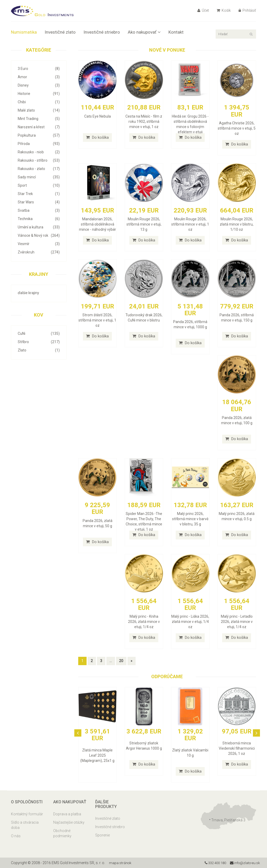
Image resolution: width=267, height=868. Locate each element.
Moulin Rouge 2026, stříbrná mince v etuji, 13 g (144, 224)
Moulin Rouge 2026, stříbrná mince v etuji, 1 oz (190, 224)
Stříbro (39, 342)
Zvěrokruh (39, 252)
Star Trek (39, 194)
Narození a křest (39, 127)
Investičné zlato (60, 32)
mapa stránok (121, 863)
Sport (39, 185)
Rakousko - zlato (39, 169)
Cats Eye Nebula (98, 116)
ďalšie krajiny (28, 293)
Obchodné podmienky (62, 833)
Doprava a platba (67, 814)
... (111, 661)
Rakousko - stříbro (39, 160)
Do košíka (97, 137)
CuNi (39, 333)
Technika (39, 219)
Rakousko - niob (39, 152)
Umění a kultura (39, 227)
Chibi (39, 102)
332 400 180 (212, 863)
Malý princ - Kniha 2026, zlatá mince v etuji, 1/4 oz (144, 622)
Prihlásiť (247, 10)
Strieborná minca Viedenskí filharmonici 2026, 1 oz (237, 748)
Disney (39, 85)
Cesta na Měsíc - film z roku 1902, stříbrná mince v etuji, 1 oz (144, 122)
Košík (224, 10)
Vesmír (39, 244)
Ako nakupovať (144, 32)
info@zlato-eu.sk (244, 863)
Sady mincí (39, 177)
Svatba (39, 210)
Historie (39, 94)
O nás (16, 836)
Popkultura (39, 135)
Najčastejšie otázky (69, 822)
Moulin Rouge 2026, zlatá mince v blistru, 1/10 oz (237, 224)
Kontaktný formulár (27, 814)
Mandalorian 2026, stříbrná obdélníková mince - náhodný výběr (98, 224)
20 (121, 661)
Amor (39, 77)
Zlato (39, 350)
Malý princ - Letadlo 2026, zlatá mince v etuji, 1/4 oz (237, 622)
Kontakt (176, 32)
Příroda (39, 144)
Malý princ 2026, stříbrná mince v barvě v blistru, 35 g (190, 519)
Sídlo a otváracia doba (25, 825)
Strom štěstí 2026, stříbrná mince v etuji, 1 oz (97, 320)
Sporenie (102, 835)
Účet (203, 10)
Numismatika (24, 32)
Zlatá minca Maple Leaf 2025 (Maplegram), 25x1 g (97, 755)
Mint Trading (39, 119)
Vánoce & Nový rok (39, 235)
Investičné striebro (102, 32)
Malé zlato (39, 110)
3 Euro (39, 69)
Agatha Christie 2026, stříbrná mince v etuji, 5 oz (237, 128)
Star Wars (39, 202)
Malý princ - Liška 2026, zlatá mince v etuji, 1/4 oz (190, 622)
